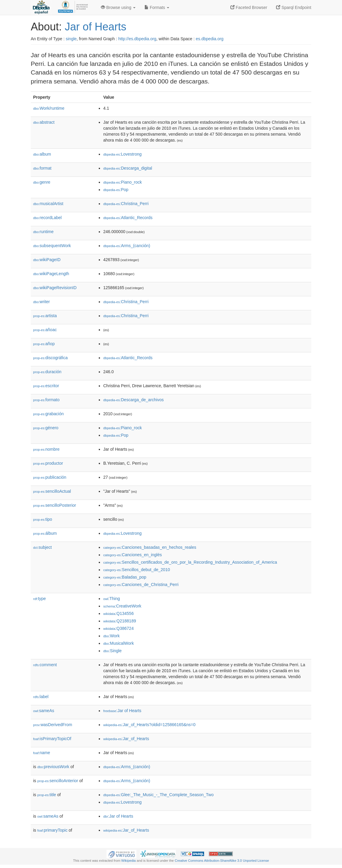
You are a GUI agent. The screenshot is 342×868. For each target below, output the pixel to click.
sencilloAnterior (58, 781)
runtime (43, 232)
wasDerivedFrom (53, 725)
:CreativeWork (122, 606)
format (42, 168)
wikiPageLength (51, 274)
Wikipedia (128, 861)
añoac (45, 330)
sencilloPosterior (55, 505)
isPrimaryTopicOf (52, 739)
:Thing (112, 599)
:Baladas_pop (125, 577)
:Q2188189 (120, 621)
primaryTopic (52, 830)
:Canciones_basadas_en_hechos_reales (150, 547)
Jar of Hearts (95, 27)
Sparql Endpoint (294, 7)
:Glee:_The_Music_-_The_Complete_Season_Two (158, 795)
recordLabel (47, 218)
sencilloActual (52, 491)
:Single (112, 651)
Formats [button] (157, 7)
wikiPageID (47, 260)
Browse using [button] (118, 7)
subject (42, 547)
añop (44, 344)
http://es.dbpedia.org (137, 39)
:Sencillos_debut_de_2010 (137, 570)
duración (47, 372)
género (46, 428)
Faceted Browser (249, 7)
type (40, 599)
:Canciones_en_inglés (133, 555)
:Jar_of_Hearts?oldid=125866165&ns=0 (149, 725)
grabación (48, 414)
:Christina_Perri (126, 204)
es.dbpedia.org (210, 39)
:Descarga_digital (128, 168)
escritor (46, 386)
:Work (111, 636)
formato (46, 400)
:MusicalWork (118, 643)
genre (42, 182)
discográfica (50, 358)
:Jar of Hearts (122, 711)
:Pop (116, 190)
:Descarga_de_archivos (133, 400)
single (71, 39)
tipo (43, 519)
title (47, 795)
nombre (46, 449)
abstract (44, 122)
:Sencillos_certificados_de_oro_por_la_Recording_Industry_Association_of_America (190, 562)
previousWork (53, 767)
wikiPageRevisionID (55, 288)
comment (45, 665)
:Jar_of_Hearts (126, 739)
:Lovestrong (123, 154)
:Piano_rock (123, 182)
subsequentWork (52, 246)
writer (41, 302)
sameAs (44, 711)
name (42, 753)
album (42, 154)
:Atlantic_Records (128, 218)
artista (45, 316)
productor (48, 463)
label (41, 697)
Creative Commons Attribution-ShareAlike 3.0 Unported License (222, 861)
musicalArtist (48, 204)
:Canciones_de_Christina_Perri (141, 585)
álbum (45, 533)
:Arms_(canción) (127, 246)
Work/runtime (49, 108)
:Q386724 (118, 628)
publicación (50, 477)
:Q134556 (118, 613)
